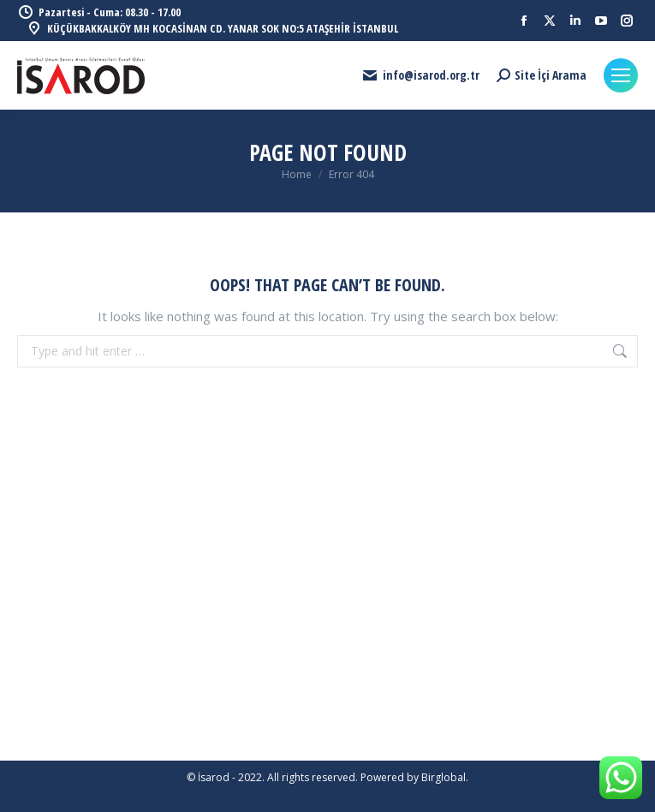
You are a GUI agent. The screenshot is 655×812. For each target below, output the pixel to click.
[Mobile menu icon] (621, 75)
